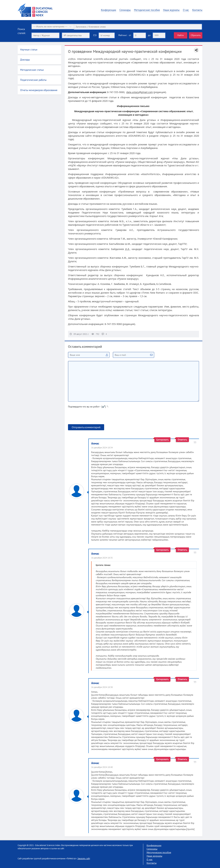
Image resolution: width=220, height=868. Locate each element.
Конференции (108, 10)
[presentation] (94, 417)
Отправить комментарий (86, 427)
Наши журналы (171, 10)
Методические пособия (147, 10)
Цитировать (162, 439)
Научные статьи (29, 49)
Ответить (182, 439)
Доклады (25, 60)
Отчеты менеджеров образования (39, 90)
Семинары (125, 10)
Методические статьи (32, 70)
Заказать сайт (84, 858)
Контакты (197, 10)
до (149, 35)
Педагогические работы (33, 80)
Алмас (95, 443)
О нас (186, 10)
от (130, 35)
